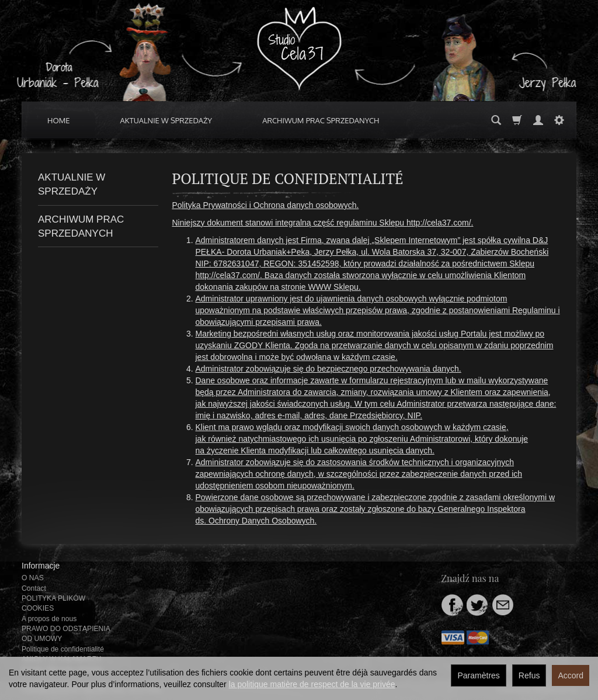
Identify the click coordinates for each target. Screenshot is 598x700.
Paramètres (478, 675)
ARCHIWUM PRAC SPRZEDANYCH (321, 120)
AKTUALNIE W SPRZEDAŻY (166, 120)
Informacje (41, 566)
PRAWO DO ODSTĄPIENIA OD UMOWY (66, 634)
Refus (529, 675)
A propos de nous (49, 619)
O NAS (33, 578)
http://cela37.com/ (439, 223)
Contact (34, 588)
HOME (59, 120)
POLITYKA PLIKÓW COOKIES (53, 603)
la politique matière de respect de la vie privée (312, 684)
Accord (571, 675)
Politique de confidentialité (63, 649)
